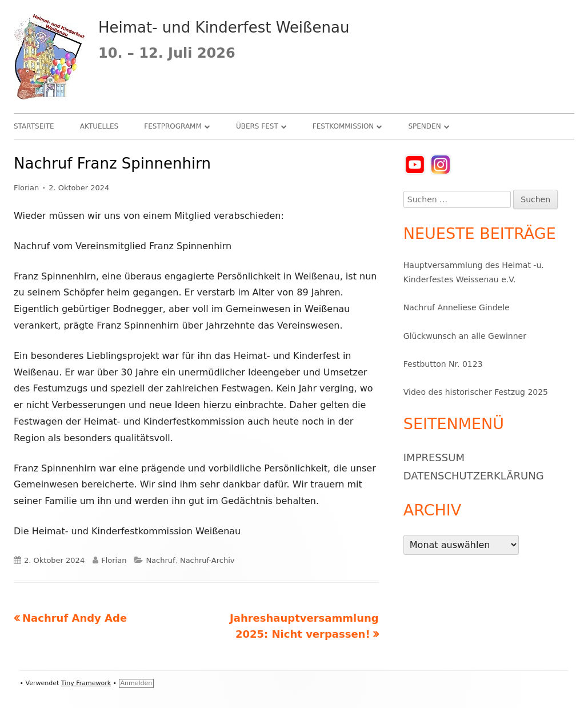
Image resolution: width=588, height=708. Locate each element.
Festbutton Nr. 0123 (443, 364)
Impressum (434, 457)
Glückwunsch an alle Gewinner (465, 336)
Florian (26, 188)
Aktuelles (99, 126)
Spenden (424, 126)
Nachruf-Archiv (207, 560)
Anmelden (137, 683)
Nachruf (160, 560)
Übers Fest (257, 126)
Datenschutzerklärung (474, 476)
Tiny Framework (86, 683)
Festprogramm (173, 126)
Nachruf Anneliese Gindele (457, 307)
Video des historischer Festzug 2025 (476, 392)
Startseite (34, 126)
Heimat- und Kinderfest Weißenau (224, 27)
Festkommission (343, 126)
